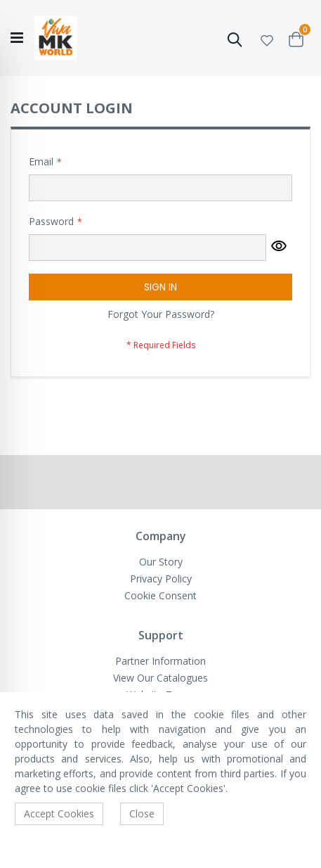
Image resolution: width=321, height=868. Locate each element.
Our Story (161, 562)
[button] (267, 38)
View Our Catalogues (160, 678)
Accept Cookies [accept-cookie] (59, 813)
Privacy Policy (161, 579)
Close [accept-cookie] (142, 813)
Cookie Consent (160, 595)
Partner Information (160, 661)
